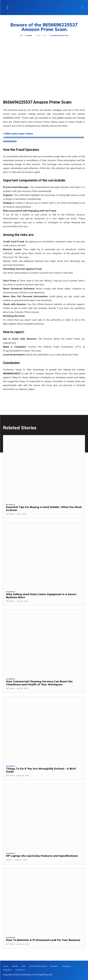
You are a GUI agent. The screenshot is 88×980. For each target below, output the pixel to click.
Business (55, 36)
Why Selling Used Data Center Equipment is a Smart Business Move (41, 596)
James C (9, 860)
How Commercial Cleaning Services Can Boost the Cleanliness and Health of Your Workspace (39, 683)
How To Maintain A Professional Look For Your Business (43, 940)
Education (63, 36)
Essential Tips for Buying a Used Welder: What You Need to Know (44, 508)
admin (29, 36)
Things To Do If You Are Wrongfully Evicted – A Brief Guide (41, 770)
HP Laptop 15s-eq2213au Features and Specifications (42, 856)
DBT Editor (10, 514)
